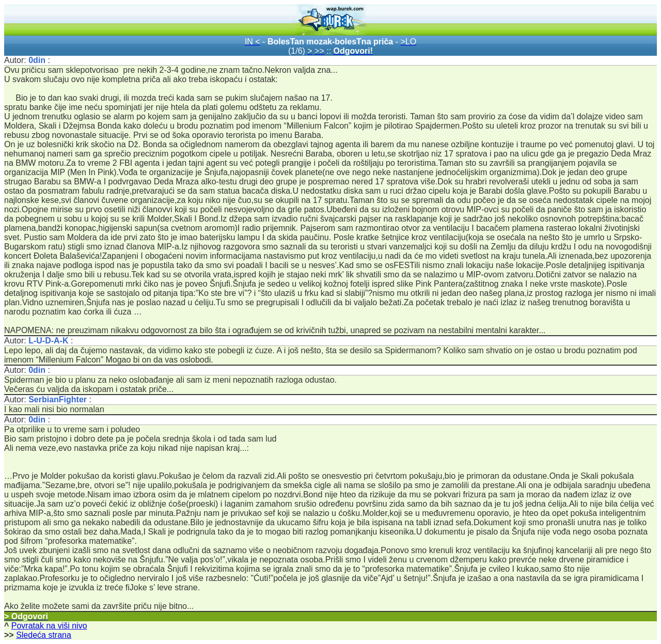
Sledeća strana (44, 635)
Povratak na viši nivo (49, 626)
